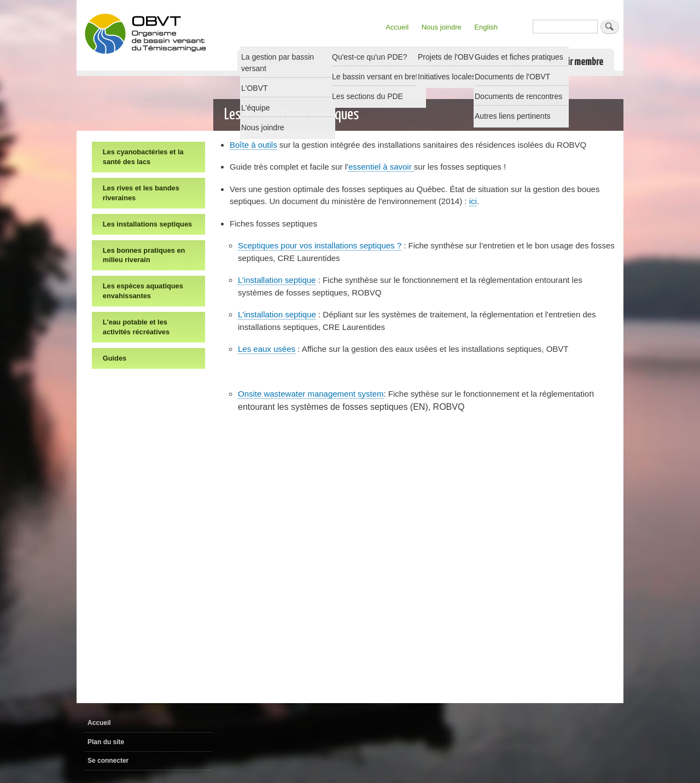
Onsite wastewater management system (311, 394)
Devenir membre (574, 62)
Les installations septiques (147, 224)
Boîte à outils (253, 145)
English (486, 27)
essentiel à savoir (381, 167)
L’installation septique (277, 280)
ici (473, 201)
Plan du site (106, 742)
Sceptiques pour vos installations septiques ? (320, 245)
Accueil (397, 27)
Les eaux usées (267, 349)
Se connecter (108, 761)
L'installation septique (277, 314)
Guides (115, 358)
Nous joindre (442, 27)
